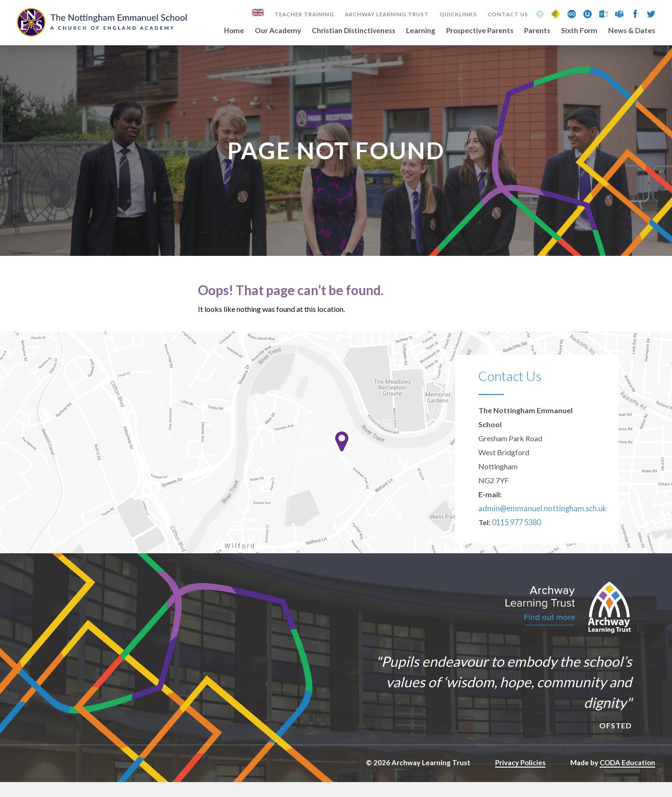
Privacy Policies (520, 777)
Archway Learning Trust (387, 14)
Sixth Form (579, 31)
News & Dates (632, 31)
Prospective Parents (480, 31)
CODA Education (627, 777)
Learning (421, 31)
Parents (537, 31)
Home (234, 31)
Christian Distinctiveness (353, 31)
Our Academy (278, 31)
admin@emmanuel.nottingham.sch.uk (538, 523)
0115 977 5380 (516, 537)
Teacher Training (304, 14)
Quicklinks (458, 14)
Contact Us (508, 14)
